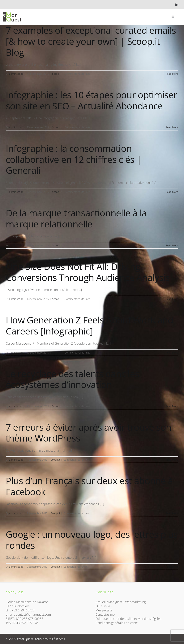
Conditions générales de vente (117, 623)
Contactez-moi (106, 614)
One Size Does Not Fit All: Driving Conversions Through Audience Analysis (88, 272)
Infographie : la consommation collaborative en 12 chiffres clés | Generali (74, 159)
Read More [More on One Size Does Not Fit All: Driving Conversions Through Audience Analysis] (172, 299)
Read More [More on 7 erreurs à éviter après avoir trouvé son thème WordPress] (172, 460)
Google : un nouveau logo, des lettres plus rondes (92, 540)
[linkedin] (177, 4)
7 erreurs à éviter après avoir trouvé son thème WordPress (88, 433)
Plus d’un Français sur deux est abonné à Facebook (89, 486)
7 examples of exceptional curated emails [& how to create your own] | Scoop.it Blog (91, 41)
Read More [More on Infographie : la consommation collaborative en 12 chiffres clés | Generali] (172, 192)
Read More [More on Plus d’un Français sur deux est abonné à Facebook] (172, 513)
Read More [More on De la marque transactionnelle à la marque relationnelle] (172, 245)
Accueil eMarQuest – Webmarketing (121, 602)
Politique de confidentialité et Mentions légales (128, 619)
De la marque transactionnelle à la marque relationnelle (76, 218)
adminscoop (16, 74)
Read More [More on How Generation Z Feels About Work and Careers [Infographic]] (172, 353)
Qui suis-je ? (104, 606)
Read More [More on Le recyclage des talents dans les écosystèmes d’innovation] (172, 406)
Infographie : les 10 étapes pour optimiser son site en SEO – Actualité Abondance (92, 100)
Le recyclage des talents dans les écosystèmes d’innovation (72, 379)
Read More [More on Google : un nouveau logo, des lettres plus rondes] (172, 567)
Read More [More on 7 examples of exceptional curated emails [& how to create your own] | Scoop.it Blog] (172, 74)
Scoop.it (57, 74)
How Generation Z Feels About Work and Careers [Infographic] (89, 325)
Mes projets (104, 610)
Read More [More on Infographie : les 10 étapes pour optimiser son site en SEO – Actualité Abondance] (172, 127)
